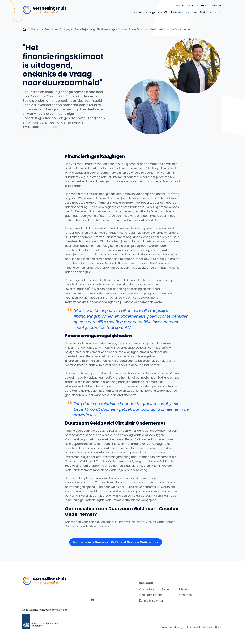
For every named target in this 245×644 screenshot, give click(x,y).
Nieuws (180, 6)
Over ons (193, 6)
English (205, 6)
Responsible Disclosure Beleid (204, 627)
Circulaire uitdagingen (155, 589)
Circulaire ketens (151, 595)
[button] (116, 542)
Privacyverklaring (171, 627)
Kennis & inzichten (152, 601)
